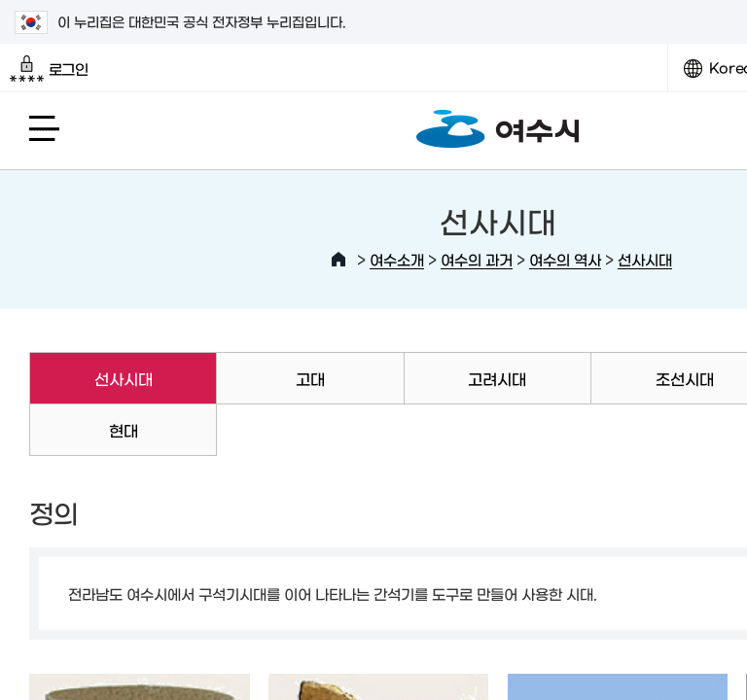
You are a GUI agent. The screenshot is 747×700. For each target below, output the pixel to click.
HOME (338, 260)
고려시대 (497, 378)
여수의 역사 (565, 259)
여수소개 (397, 259)
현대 (124, 430)
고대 (310, 378)
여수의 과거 (477, 259)
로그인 (49, 69)
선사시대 (645, 259)
